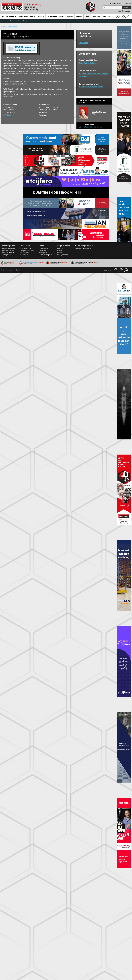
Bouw (81, 63)
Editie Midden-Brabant (8, 249)
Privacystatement (63, 255)
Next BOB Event (26, 249)
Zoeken (127, 7)
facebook (116, 270)
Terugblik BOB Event (27, 251)
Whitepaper (24, 255)
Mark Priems (84, 43)
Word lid (106, 17)
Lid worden (42, 251)
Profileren (128, 3)
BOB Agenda (25, 253)
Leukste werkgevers (56, 17)
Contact (60, 251)
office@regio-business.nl (93, 127)
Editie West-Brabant (7, 253)
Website (8, 115)
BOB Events (11, 17)
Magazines (23, 17)
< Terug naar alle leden (9, 27)
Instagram (121, 270)
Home (3, 16)
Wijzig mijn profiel (116, 3)
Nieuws (79, 17)
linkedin (126, 270)
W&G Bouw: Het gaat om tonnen (91, 87)
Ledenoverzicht (44, 249)
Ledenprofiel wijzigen (45, 255)
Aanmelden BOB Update (83, 249)
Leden (87, 17)
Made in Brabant (37, 17)
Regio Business (21, 7)
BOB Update (43, 253)
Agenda (70, 17)
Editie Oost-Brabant (7, 251)
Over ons (96, 17)
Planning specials (7, 255)
